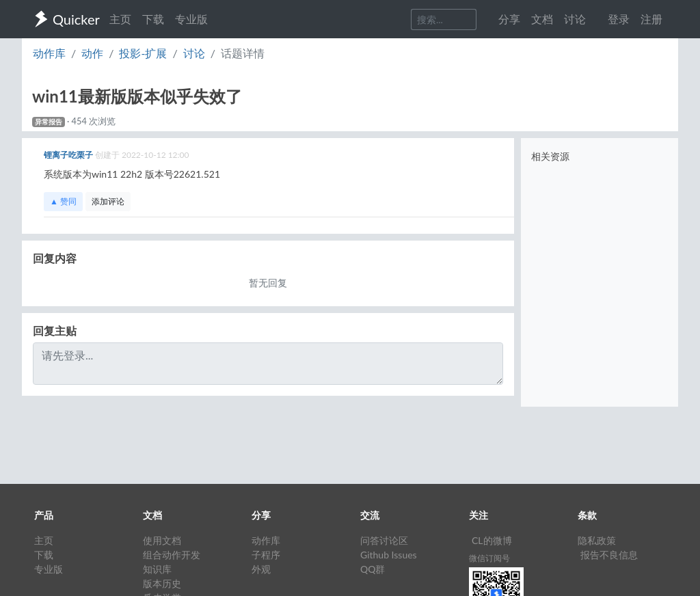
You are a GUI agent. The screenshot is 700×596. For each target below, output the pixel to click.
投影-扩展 (143, 53)
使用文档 (162, 540)
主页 (120, 19)
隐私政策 (597, 540)
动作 (92, 53)
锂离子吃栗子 (69, 155)
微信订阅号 (489, 558)
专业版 (191, 19)
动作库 (49, 53)
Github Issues (389, 555)
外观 (261, 569)
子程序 (266, 555)
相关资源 (550, 156)
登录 (619, 19)
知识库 (157, 569)
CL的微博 (492, 540)
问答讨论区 (384, 540)
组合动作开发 (172, 555)
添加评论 (108, 201)
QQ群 (373, 569)
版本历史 (162, 583)
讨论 (194, 53)
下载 (153, 19)
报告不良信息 (609, 555)
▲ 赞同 (63, 201)
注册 (651, 19)
